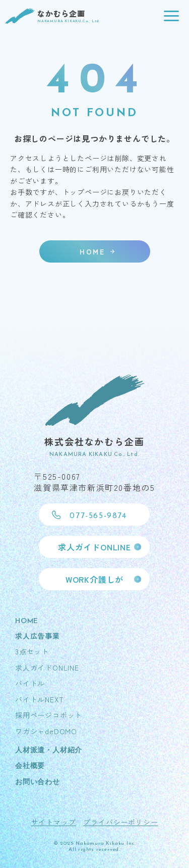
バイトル (30, 683)
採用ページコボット (49, 715)
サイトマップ (54, 822)
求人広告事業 (38, 636)
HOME (27, 621)
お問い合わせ (38, 782)
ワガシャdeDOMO (46, 731)
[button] (171, 16)
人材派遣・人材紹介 (49, 751)
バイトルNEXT (39, 699)
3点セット (32, 651)
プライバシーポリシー (120, 822)
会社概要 (30, 766)
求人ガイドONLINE (47, 668)
